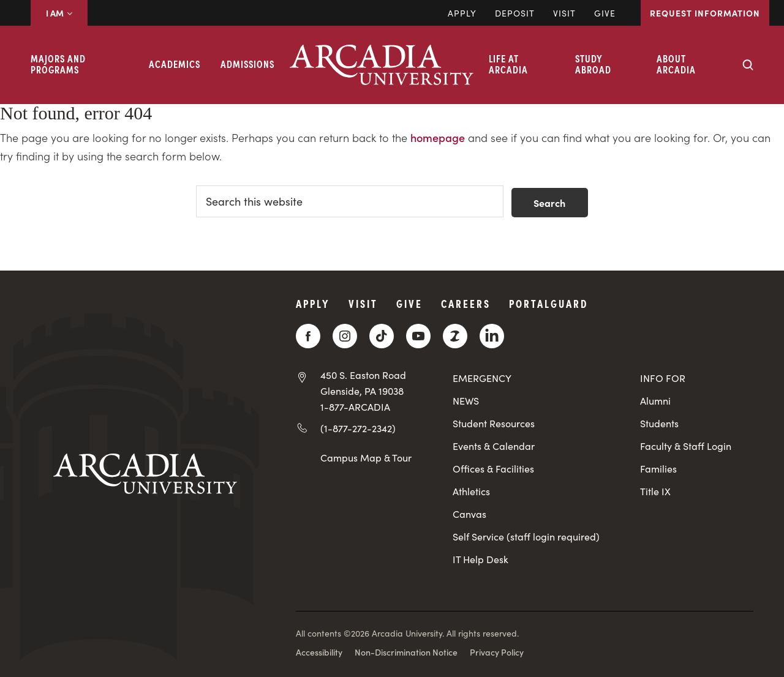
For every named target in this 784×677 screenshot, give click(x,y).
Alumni (655, 401)
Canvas (469, 514)
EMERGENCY (482, 378)
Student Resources (494, 423)
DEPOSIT (515, 13)
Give (605, 13)
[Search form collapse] (748, 65)
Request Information (705, 13)
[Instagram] (345, 336)
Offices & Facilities (493, 469)
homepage (438, 137)
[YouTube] (418, 336)
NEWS (466, 401)
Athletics (471, 491)
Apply (462, 13)
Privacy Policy (497, 652)
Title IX (655, 491)
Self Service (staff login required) (526, 537)
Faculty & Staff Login (686, 446)
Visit (564, 13)
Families (658, 469)
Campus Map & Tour (366, 457)
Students (659, 423)
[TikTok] (382, 336)
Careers (466, 303)
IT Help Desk (481, 559)
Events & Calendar (494, 446)
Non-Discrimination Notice (406, 652)
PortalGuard (548, 303)
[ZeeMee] (455, 336)
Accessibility (319, 652)
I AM (59, 13)
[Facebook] (308, 336)
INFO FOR (663, 378)
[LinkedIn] (492, 336)
